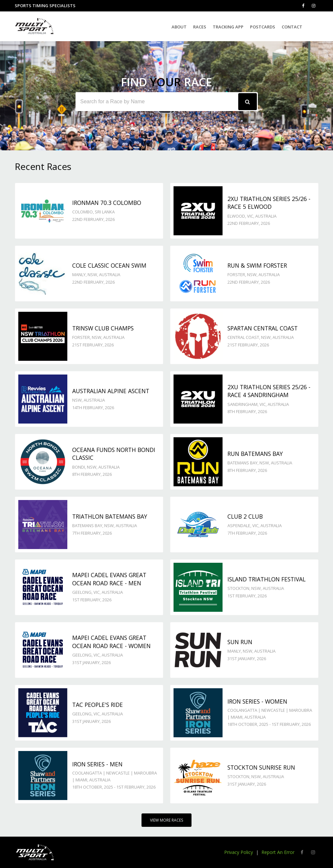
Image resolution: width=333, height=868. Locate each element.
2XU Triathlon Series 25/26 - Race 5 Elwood (269, 203)
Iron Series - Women (257, 701)
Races (200, 27)
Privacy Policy (239, 852)
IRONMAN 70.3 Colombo (107, 203)
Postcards (263, 27)
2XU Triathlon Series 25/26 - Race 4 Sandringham (269, 391)
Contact (292, 27)
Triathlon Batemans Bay (110, 516)
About (179, 27)
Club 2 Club (245, 516)
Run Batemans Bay (255, 454)
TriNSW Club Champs (103, 328)
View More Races (167, 820)
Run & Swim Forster (257, 265)
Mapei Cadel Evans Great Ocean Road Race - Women (111, 642)
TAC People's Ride (98, 705)
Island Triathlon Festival (266, 579)
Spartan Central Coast (263, 328)
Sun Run (240, 642)
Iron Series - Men (97, 764)
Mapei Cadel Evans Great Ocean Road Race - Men (109, 579)
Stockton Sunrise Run (261, 767)
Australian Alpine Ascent (111, 391)
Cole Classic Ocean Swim (109, 265)
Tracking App (228, 27)
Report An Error (278, 852)
